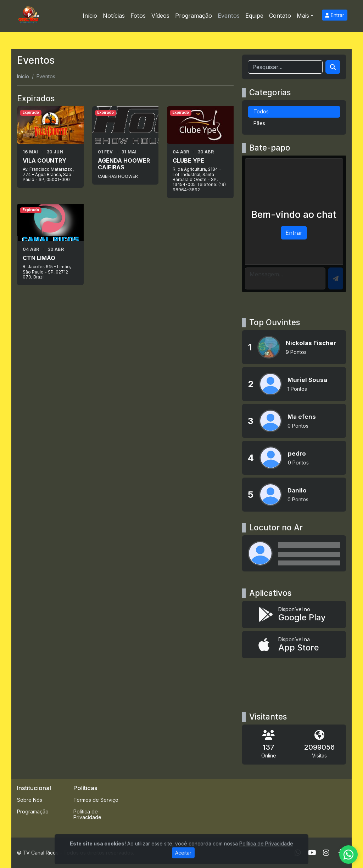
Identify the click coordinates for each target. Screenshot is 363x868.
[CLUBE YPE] (200, 152)
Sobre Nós (30, 800)
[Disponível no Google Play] (294, 615)
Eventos (229, 16)
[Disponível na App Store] (294, 645)
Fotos (138, 16)
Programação (194, 16)
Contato (280, 16)
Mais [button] (303, 16)
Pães (259, 123)
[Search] (333, 67)
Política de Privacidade (87, 815)
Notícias (114, 16)
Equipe (254, 16)
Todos (261, 111)
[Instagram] (326, 853)
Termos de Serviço (96, 800)
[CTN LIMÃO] (50, 244)
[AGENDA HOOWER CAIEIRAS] (125, 145)
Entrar (335, 15)
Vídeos (160, 16)
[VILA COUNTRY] (50, 147)
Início (90, 16)
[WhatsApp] (298, 853)
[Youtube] (312, 853)
